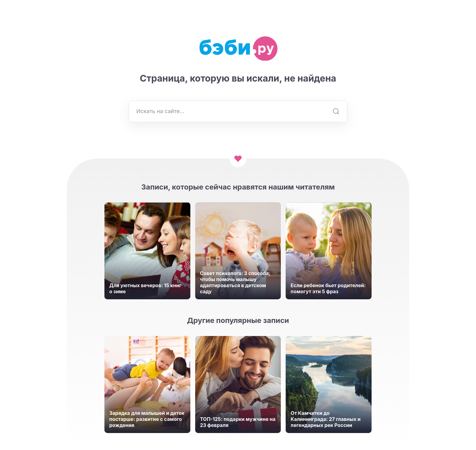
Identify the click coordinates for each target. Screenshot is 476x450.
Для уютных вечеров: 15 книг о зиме (145, 288)
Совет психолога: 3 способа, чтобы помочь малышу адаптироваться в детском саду (235, 282)
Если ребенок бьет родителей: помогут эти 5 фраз (328, 288)
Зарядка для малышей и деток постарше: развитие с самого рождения (147, 419)
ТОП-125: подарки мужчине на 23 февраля (238, 422)
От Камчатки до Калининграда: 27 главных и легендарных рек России (325, 419)
